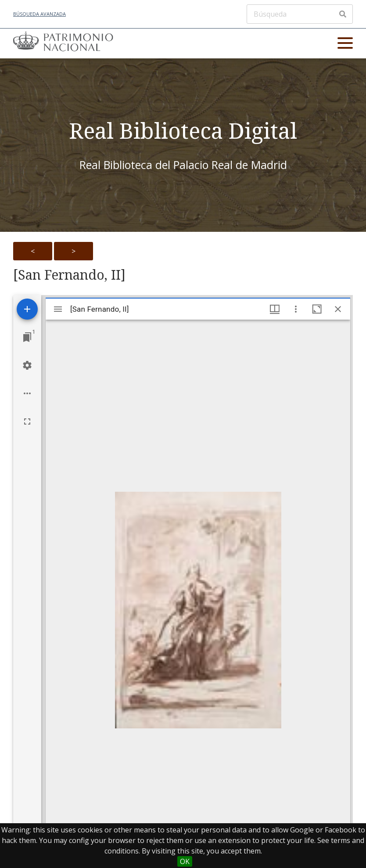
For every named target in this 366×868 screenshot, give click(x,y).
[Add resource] (27, 309)
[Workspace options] (27, 393)
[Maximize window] (317, 309)
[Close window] (338, 309)
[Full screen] (27, 421)
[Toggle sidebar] (58, 309)
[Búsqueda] (300, 14)
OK (185, 861)
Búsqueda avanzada (39, 14)
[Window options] (296, 309)
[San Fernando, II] (69, 275)
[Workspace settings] (27, 365)
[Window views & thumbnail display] (275, 309)
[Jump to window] (27, 337)
